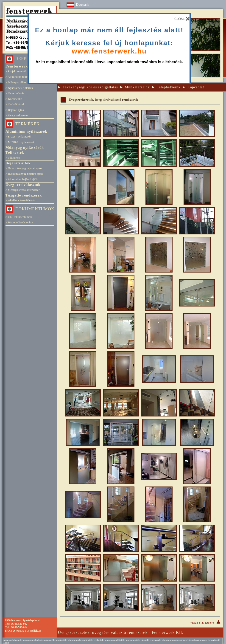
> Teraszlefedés (15, 93)
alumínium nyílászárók (173, 640)
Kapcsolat (196, 87)
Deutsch (82, 4)
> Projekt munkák (16, 71)
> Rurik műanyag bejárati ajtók (24, 174)
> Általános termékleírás (20, 200)
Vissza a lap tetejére (206, 623)
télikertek (99, 640)
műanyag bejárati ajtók (55, 640)
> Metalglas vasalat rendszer (22, 190)
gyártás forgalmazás (196, 640)
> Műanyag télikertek (18, 82)
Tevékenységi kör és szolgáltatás (90, 87)
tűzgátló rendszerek (151, 640)
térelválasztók (133, 640)
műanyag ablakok (12, 640)
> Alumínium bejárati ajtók (22, 179)
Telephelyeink (169, 87)
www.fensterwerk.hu (109, 51)
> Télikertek (13, 158)
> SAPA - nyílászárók (18, 136)
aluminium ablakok (32, 640)
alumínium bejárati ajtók (80, 640)
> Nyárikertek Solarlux (19, 88)
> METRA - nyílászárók (20, 142)
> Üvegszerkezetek (17, 115)
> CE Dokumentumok (19, 217)
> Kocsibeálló (14, 99)
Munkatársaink (137, 87)
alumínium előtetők (114, 640)
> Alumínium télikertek (20, 77)
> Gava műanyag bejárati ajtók (24, 168)
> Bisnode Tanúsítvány (19, 222)
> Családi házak (15, 104)
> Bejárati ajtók (15, 110)
